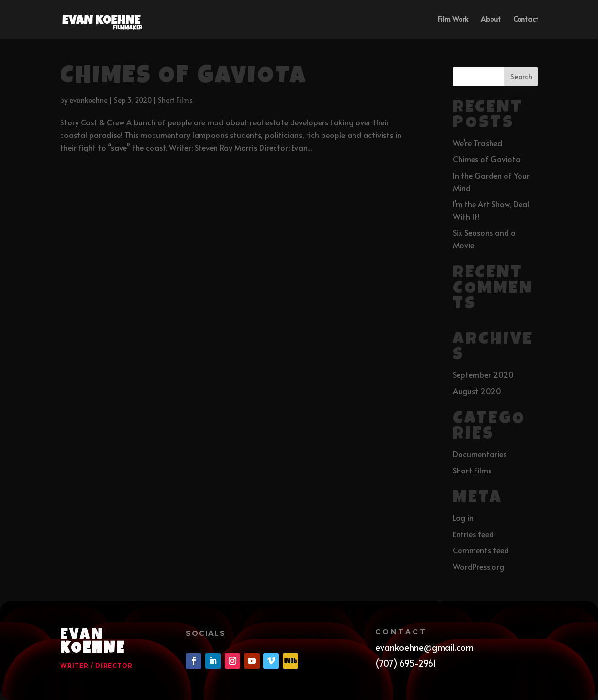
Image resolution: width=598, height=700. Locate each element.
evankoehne (88, 100)
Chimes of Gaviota (184, 78)
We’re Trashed (477, 143)
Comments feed (481, 550)
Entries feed (473, 534)
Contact (526, 20)
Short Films (175, 100)
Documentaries (480, 454)
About (491, 20)
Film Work (453, 20)
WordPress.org (478, 566)
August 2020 (477, 391)
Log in (463, 517)
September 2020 (483, 374)
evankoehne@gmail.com (424, 647)
